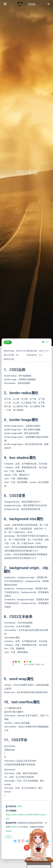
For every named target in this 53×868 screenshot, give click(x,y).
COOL (20, 806)
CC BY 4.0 (15, 827)
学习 (47, 342)
